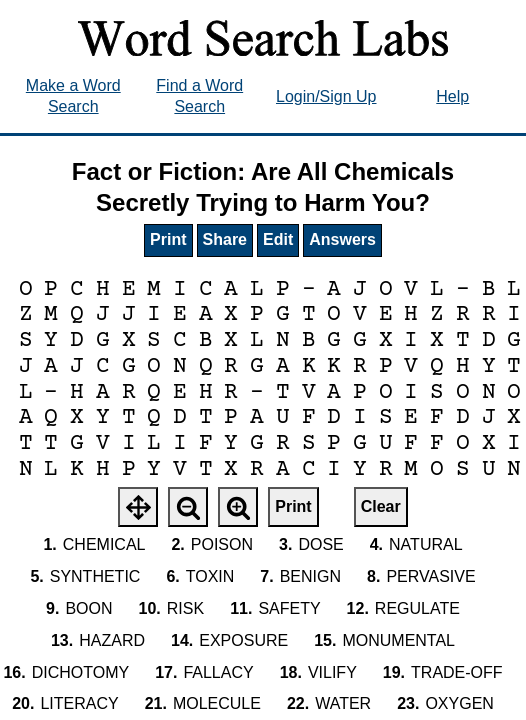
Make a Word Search (73, 96)
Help (452, 96)
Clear (381, 506)
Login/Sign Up (326, 96)
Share (225, 239)
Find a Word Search (199, 96)
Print (168, 239)
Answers (342, 239)
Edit (278, 239)
